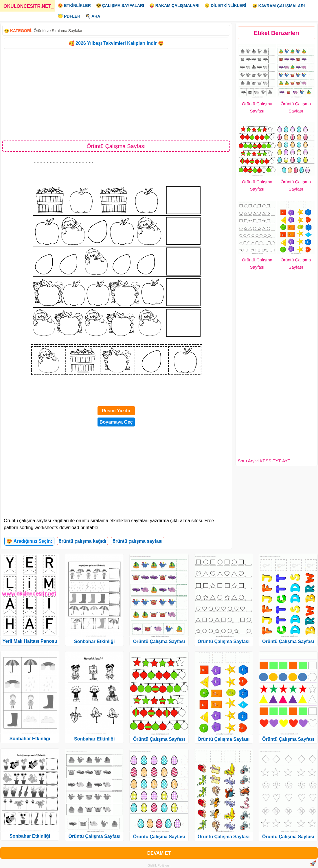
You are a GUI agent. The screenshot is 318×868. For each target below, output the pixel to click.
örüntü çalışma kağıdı (82, 541)
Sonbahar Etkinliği (30, 739)
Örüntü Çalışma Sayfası (94, 836)
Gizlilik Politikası (159, 865)
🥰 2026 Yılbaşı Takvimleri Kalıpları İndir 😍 (116, 43)
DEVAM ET (159, 853)
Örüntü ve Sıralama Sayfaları (58, 31)
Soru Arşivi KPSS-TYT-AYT (264, 461)
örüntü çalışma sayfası (138, 541)
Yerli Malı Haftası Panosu (30, 641)
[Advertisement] (116, 94)
